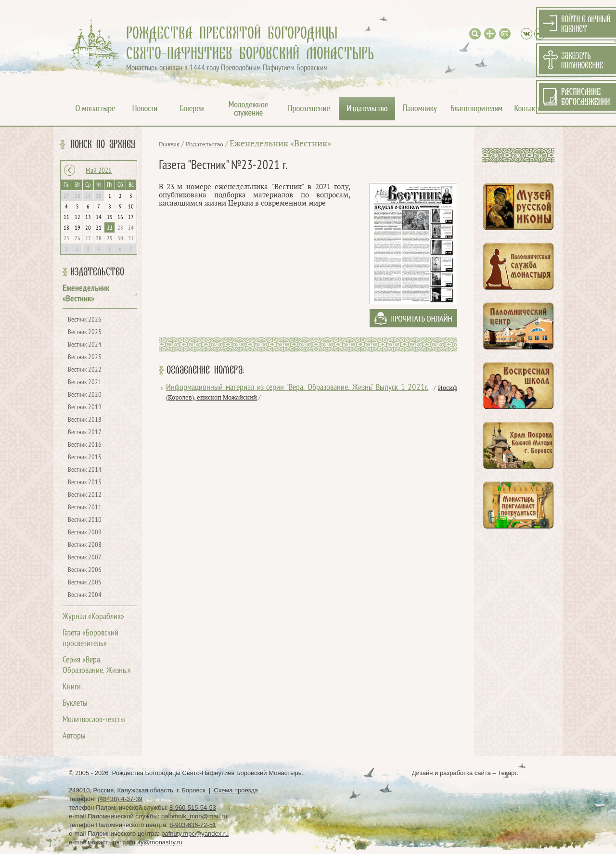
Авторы (74, 736)
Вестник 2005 (85, 583)
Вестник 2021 (85, 382)
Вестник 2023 (85, 357)
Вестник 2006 (85, 570)
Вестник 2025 (85, 332)
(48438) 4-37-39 (120, 799)
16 (120, 218)
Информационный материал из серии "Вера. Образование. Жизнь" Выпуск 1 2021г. (297, 388)
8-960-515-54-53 (193, 808)
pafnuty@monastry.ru (153, 842)
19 (77, 228)
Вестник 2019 (85, 408)
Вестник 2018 (85, 420)
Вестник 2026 (85, 320)
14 (99, 218)
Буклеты (75, 704)
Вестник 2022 (85, 370)
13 (88, 218)
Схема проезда (236, 790)
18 (66, 228)
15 (110, 218)
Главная (169, 144)
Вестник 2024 (85, 345)
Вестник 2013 (85, 483)
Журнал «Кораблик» (93, 617)
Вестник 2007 (85, 558)
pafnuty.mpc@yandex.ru (195, 834)
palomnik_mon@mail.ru (194, 816)
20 (88, 228)
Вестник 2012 (85, 495)
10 (131, 207)
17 (131, 218)
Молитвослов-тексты (94, 720)
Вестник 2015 (85, 458)
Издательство (97, 272)
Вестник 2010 (85, 520)
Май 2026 (99, 171)
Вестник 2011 (85, 508)
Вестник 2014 (85, 470)
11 (66, 218)
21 (99, 228)
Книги (72, 687)
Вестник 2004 (85, 595)
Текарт (507, 773)
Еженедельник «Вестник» (280, 144)
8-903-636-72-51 (193, 825)
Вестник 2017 (85, 433)
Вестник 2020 (85, 395)
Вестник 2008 (85, 545)
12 (77, 218)
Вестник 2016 (85, 445)
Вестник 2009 (85, 533)
